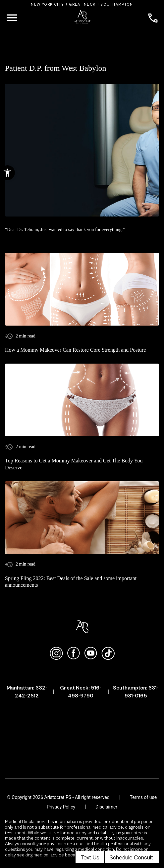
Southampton (117, 4)
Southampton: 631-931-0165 (136, 692)
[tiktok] (108, 653)
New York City (47, 4)
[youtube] (91, 653)
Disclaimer (106, 807)
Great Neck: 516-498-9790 (81, 692)
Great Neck (82, 4)
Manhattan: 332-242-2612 (27, 692)
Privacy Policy (61, 807)
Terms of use (143, 797)
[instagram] (56, 653)
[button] (7, 173)
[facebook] (74, 653)
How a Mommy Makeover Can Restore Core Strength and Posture (75, 350)
